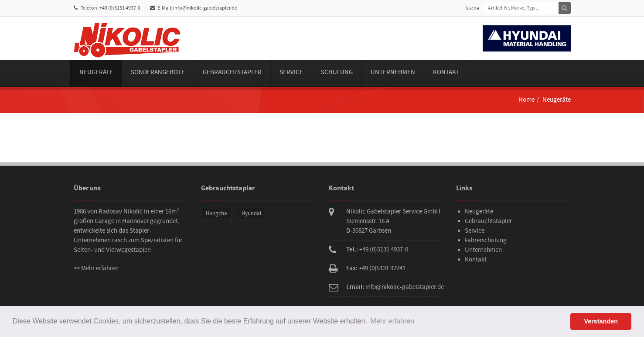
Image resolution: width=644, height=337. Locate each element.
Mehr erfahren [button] (393, 321)
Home (526, 100)
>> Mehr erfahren (96, 268)
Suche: (473, 9)
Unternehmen (393, 72)
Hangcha (216, 213)
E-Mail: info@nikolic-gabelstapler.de (194, 8)
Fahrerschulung (486, 240)
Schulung (337, 72)
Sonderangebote (158, 72)
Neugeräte (96, 72)
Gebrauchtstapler (232, 72)
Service (291, 72)
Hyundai (251, 213)
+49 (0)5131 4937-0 (384, 249)
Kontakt (446, 72)
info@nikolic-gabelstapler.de (405, 287)
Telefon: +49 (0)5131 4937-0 (107, 8)
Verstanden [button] (601, 321)
